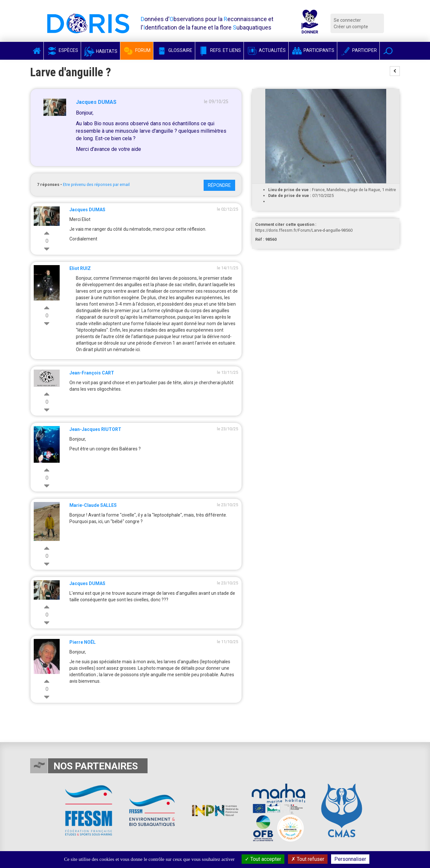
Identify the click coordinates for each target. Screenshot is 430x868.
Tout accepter (263, 859)
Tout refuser (308, 859)
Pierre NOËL (83, 642)
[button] (388, 51)
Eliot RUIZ (80, 268)
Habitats (101, 51)
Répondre (219, 185)
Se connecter (347, 20)
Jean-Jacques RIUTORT (95, 429)
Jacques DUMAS (96, 102)
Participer (358, 50)
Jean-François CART (92, 373)
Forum (137, 50)
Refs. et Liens (219, 50)
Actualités (266, 50)
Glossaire (174, 50)
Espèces (62, 50)
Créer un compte (351, 27)
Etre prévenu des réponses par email (96, 184)
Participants (313, 50)
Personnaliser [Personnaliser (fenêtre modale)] (350, 859)
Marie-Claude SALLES (93, 505)
